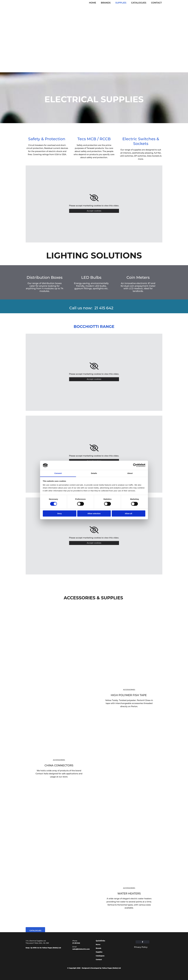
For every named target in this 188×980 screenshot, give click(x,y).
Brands (106, 3)
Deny (60, 513)
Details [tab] (94, 473)
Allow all (128, 513)
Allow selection (94, 513)
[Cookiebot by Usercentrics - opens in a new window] (135, 465)
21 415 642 (76, 943)
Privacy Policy (141, 947)
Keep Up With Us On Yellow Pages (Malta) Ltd (43, 948)
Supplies (121, 3)
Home (93, 3)
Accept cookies (94, 211)
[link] (94, 198)
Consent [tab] (58, 473)
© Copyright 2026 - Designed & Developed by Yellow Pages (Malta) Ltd (94, 968)
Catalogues (139, 3)
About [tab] (130, 473)
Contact (156, 3)
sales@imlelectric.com (81, 949)
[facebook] (142, 942)
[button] (35, 931)
